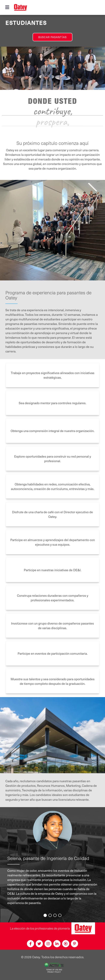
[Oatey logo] (21, 7)
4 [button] (60, 916)
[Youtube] (66, 944)
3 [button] (55, 916)
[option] (53, 861)
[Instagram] (48, 944)
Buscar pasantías (52, 37)
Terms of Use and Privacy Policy (54, 971)
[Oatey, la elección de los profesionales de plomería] (83, 928)
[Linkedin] (57, 944)
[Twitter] (39, 944)
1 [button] (45, 916)
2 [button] (50, 916)
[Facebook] (30, 944)
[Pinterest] (75, 944)
